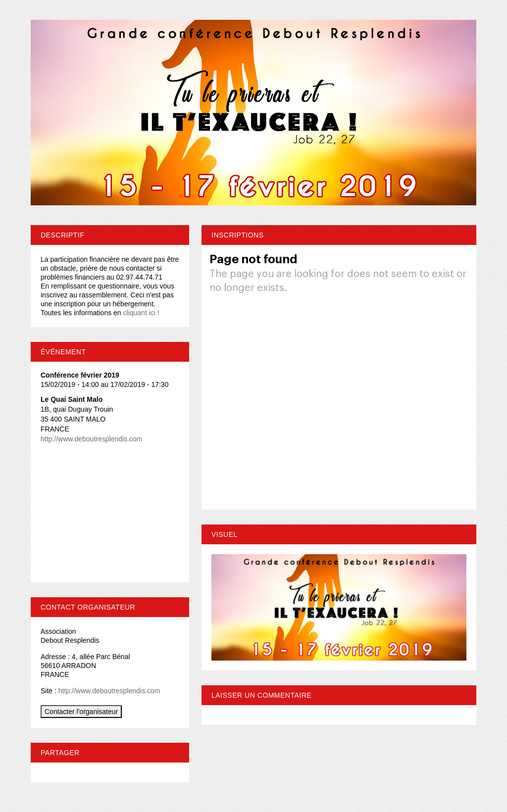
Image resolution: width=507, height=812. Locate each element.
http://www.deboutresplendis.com (91, 439)
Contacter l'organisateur (81, 712)
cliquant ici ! (141, 313)
